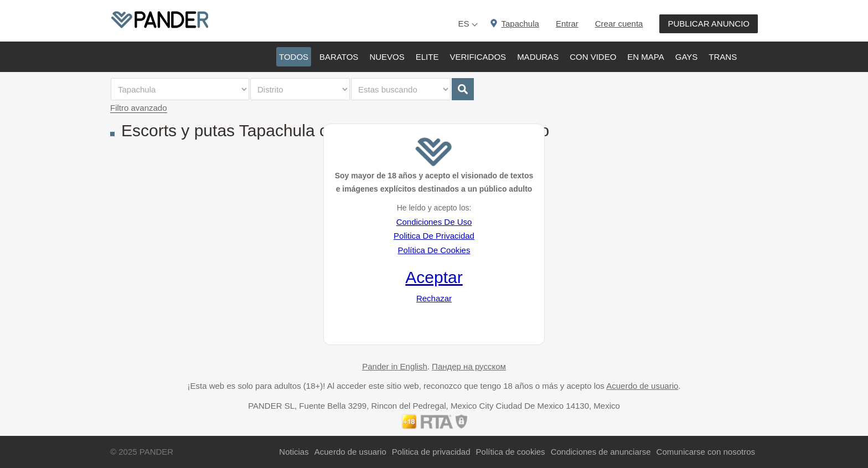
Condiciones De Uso (434, 222)
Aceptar (434, 277)
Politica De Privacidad (434, 236)
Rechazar (434, 298)
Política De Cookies (434, 250)
